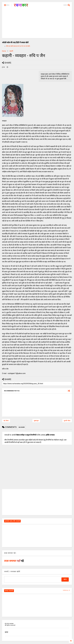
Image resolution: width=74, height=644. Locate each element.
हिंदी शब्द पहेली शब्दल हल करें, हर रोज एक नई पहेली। (18, 46)
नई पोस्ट (6, 421)
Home (4, 51)
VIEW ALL (66, 590)
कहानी (11, 51)
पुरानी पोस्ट (67, 421)
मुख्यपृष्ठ (36, 421)
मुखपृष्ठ (6, 632)
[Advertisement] (37, 24)
